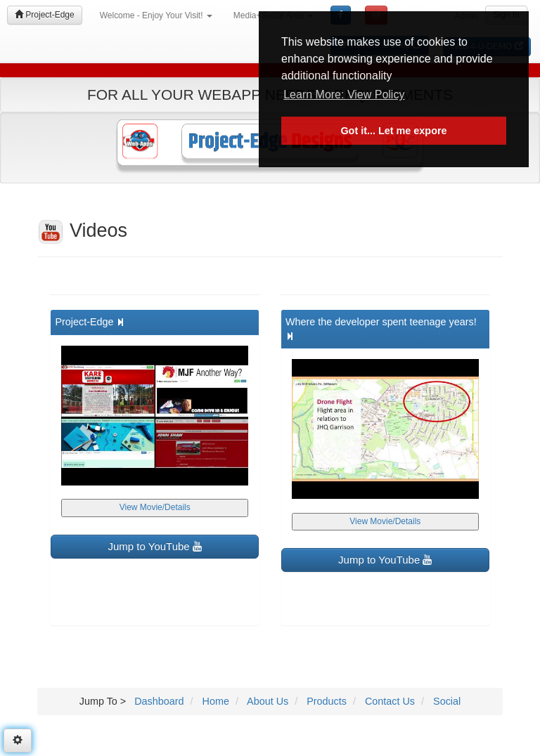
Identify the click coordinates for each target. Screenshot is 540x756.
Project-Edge (45, 15)
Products (325, 701)
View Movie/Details (155, 507)
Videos (82, 230)
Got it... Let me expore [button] (393, 131)
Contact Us (388, 701)
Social (445, 701)
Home (214, 701)
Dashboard (159, 701)
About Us (266, 701)
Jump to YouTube (155, 546)
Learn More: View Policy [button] (344, 94)
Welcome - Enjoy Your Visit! (156, 15)
